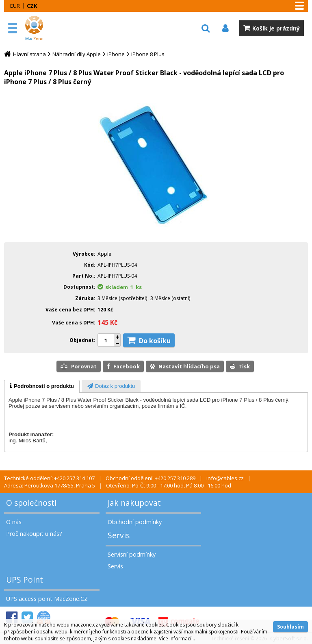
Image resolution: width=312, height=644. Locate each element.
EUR (15, 6)
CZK (32, 6)
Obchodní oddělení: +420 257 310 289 (151, 478)
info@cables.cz (225, 478)
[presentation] (42, 386)
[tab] (42, 386)
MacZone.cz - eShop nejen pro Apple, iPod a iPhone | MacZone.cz (43, 28)
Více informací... (177, 639)
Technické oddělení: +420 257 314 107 (49, 478)
